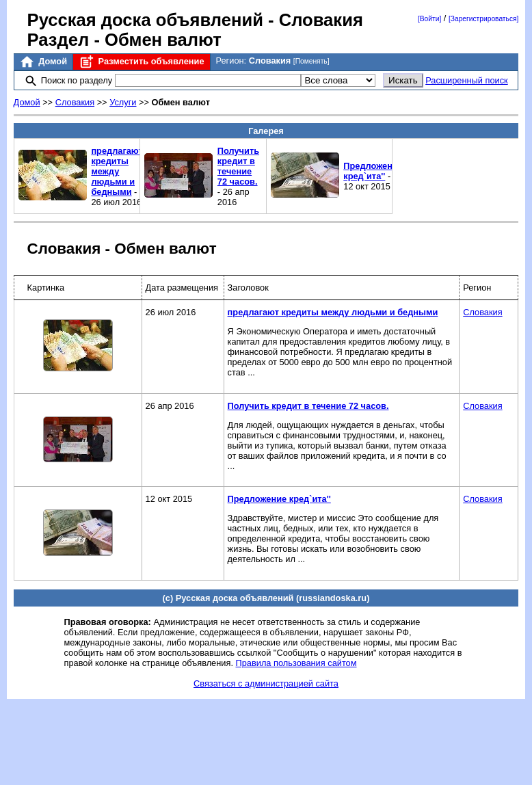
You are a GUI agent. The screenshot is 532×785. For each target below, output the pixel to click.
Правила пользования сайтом (296, 663)
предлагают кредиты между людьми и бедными (117, 171)
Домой (43, 62)
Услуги (123, 102)
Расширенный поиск (467, 80)
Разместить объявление (141, 62)
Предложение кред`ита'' (373, 171)
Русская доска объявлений (145, 20)
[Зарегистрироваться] (483, 19)
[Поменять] (311, 61)
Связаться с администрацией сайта (266, 683)
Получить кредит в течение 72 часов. (238, 166)
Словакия (75, 102)
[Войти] (429, 19)
